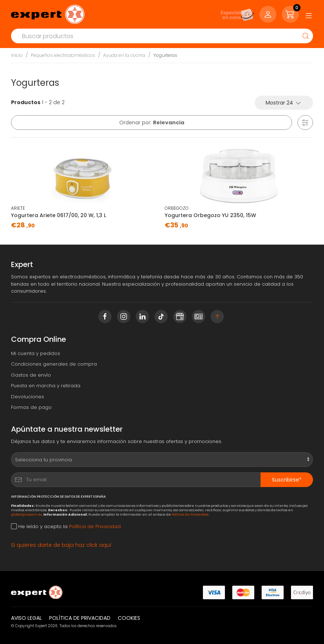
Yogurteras (165, 55)
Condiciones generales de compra (54, 364)
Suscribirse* (287, 480)
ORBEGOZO (177, 208)
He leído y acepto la (66, 526)
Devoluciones (28, 397)
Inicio (17, 55)
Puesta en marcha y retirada (46, 386)
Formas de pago (31, 407)
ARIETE (18, 208)
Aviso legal (26, 618)
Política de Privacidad (190, 514)
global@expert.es (26, 514)
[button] (305, 122)
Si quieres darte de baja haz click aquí (61, 545)
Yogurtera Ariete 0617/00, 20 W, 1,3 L (59, 215)
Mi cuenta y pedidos (36, 353)
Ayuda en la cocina (124, 55)
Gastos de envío (31, 375)
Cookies (129, 618)
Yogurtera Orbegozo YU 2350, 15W (210, 215)
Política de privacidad (80, 618)
